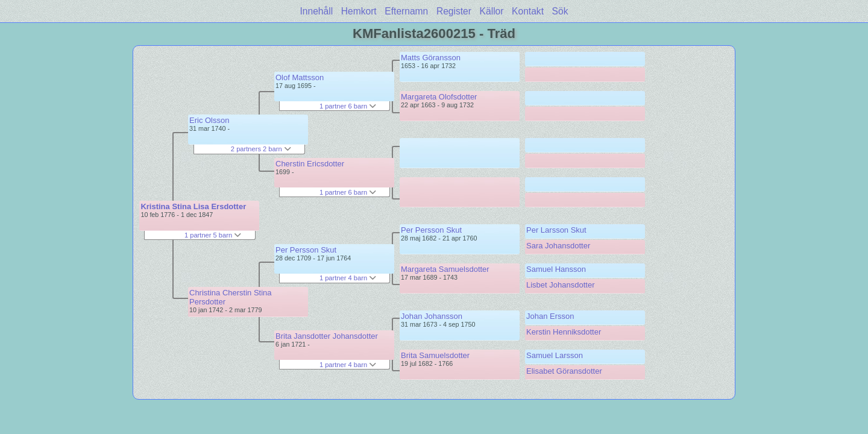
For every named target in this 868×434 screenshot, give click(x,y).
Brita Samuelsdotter (435, 355)
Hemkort (359, 11)
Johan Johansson (432, 316)
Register (454, 11)
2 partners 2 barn (261, 149)
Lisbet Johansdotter (560, 285)
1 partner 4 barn (348, 278)
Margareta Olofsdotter (439, 97)
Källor (492, 11)
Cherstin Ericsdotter (310, 164)
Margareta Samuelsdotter (445, 269)
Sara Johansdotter (558, 246)
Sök (560, 11)
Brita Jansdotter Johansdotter (327, 336)
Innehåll (317, 11)
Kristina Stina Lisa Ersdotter (193, 206)
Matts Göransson (431, 58)
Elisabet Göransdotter (564, 371)
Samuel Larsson (555, 355)
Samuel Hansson (556, 269)
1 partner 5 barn (213, 235)
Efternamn (406, 11)
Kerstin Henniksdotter (564, 332)
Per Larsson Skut (556, 230)
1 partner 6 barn (348, 106)
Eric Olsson (209, 120)
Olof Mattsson (300, 77)
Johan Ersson (550, 316)
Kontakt (528, 11)
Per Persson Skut (306, 250)
